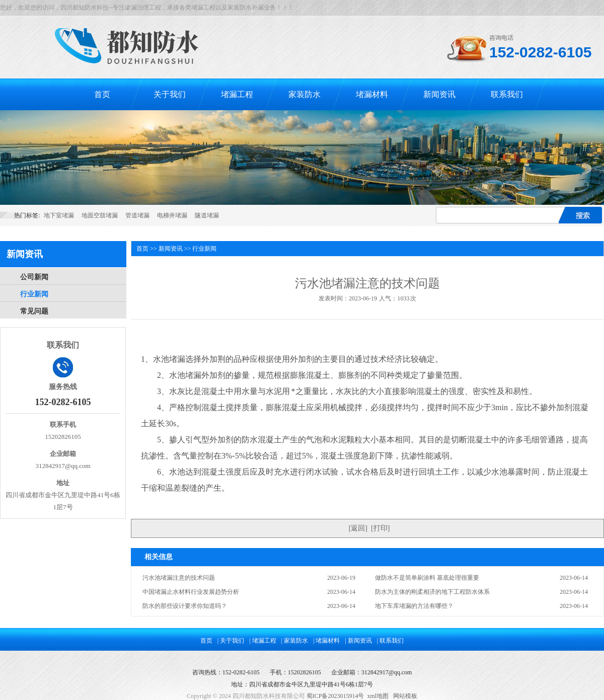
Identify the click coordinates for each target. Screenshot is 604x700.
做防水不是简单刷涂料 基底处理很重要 (427, 578)
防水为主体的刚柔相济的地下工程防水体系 (432, 592)
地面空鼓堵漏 (100, 215)
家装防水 (305, 94)
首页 (102, 94)
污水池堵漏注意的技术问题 (179, 578)
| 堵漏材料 (326, 641)
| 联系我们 (390, 641)
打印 (381, 528)
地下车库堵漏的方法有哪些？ (414, 606)
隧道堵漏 (207, 215)
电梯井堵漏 (172, 215)
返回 (358, 528)
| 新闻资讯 (358, 641)
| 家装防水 (295, 641)
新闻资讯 (439, 94)
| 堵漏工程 (262, 641)
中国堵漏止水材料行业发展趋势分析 (191, 592)
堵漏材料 (372, 94)
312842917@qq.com (387, 672)
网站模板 (405, 696)
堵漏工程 (237, 94)
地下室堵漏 (59, 215)
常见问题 (34, 311)
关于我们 (170, 94)
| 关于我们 (231, 641)
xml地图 (378, 696)
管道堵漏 (137, 215)
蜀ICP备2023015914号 (335, 696)
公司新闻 (34, 277)
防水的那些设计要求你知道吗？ (185, 606)
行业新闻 (34, 294)
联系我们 (507, 94)
